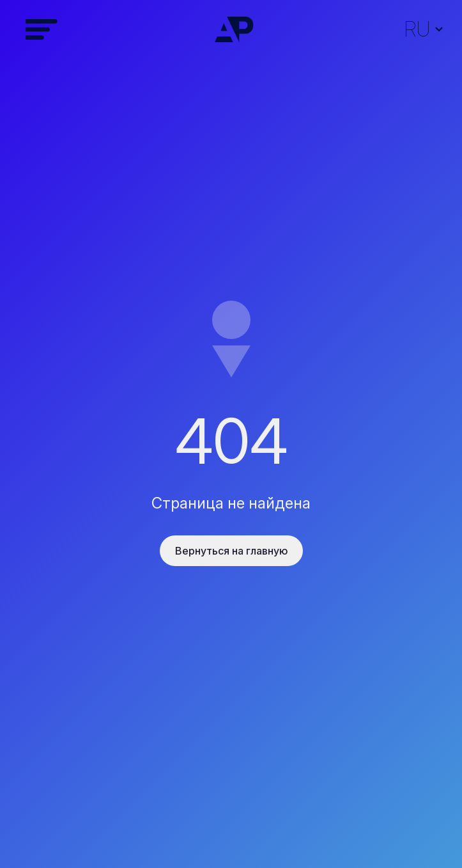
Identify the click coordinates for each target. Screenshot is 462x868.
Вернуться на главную (231, 551)
